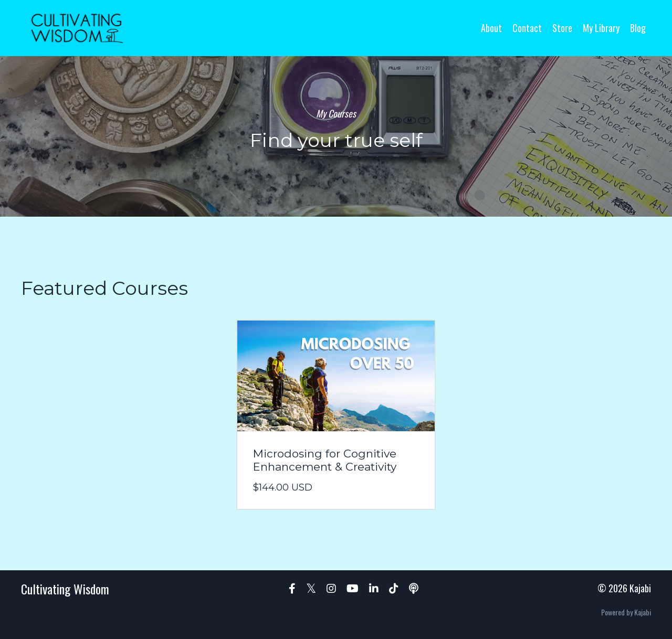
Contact (527, 28)
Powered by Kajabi (626, 612)
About (491, 28)
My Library (601, 28)
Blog (638, 28)
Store (562, 28)
